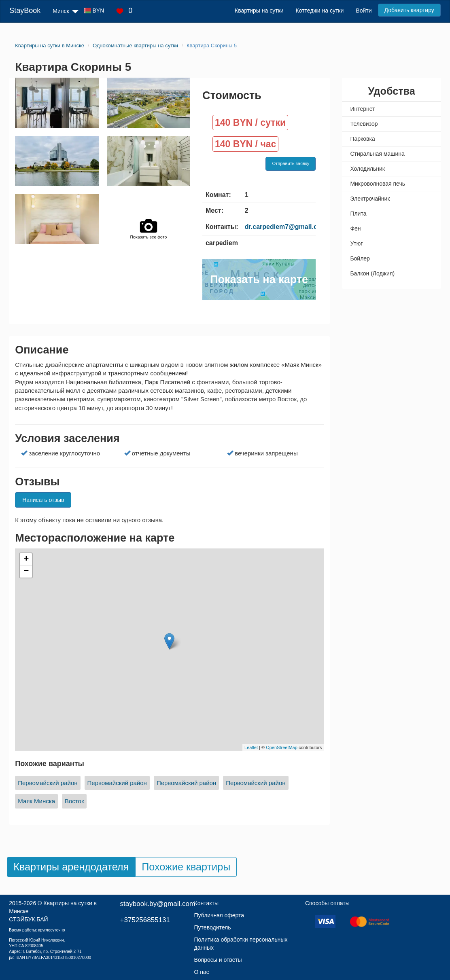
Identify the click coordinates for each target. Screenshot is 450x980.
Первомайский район (48, 783)
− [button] (26, 571)
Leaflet (251, 747)
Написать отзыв (43, 500)
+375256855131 (145, 920)
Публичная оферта (219, 915)
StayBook (25, 11)
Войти (364, 11)
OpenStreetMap (282, 747)
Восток (74, 801)
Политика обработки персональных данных (241, 944)
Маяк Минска (36, 801)
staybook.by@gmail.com (158, 904)
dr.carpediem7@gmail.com (286, 227)
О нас (202, 972)
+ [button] (26, 559)
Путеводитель (213, 927)
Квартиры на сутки (259, 11)
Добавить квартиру (409, 10)
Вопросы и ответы (218, 960)
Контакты (206, 903)
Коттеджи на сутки (320, 11)
